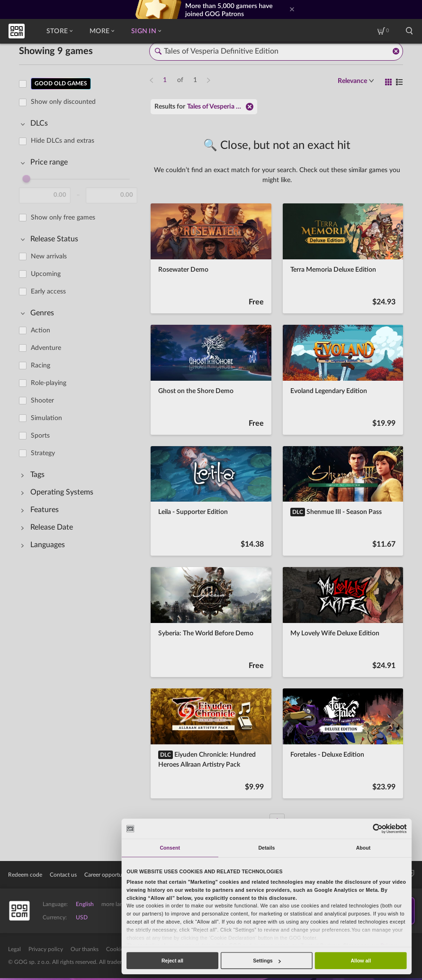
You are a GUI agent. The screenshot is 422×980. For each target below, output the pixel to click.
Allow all (361, 961)
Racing (40, 366)
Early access (48, 292)
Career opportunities (110, 875)
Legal (14, 949)
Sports (40, 436)
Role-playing (49, 383)
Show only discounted (63, 102)
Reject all (172, 961)
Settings (267, 961)
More (102, 31)
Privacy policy (46, 949)
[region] (81, 447)
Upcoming (46, 274)
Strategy (43, 453)
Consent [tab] (170, 848)
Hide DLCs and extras (63, 141)
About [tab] (364, 848)
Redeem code (25, 875)
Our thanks (85, 949)
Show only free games (63, 218)
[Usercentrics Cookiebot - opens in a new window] (378, 829)
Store (59, 31)
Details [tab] (266, 848)
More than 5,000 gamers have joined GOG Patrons (229, 9)
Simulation (46, 418)
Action (40, 330)
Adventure (46, 348)
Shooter (42, 401)
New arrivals (49, 256)
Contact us (63, 875)
